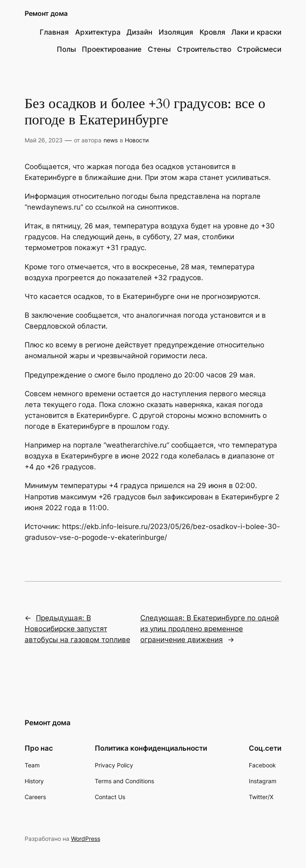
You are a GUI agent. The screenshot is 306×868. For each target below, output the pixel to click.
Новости (137, 140)
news (111, 140)
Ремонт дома (46, 13)
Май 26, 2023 (44, 140)
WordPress (86, 839)
